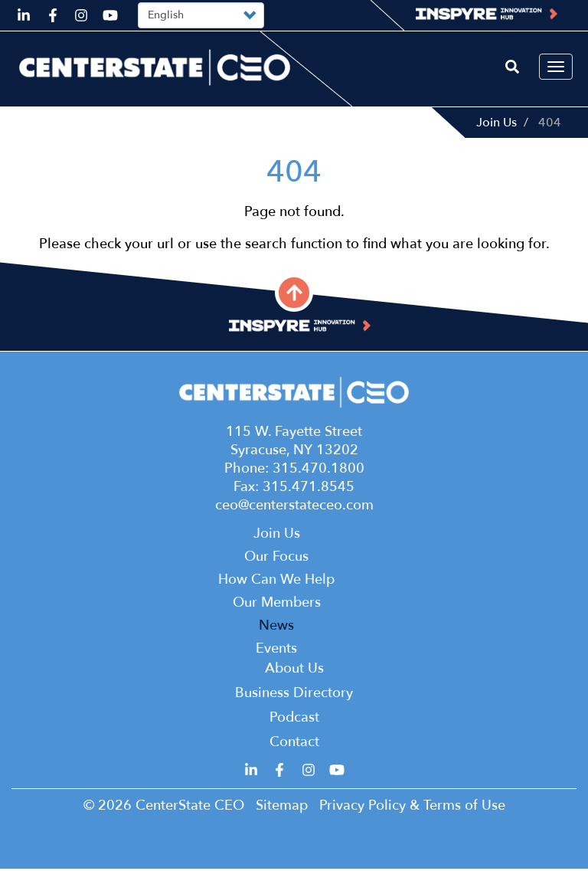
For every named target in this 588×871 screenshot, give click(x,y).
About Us (294, 671)
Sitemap (282, 808)
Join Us (497, 123)
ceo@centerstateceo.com (294, 508)
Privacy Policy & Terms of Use (412, 808)
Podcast (294, 720)
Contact (294, 744)
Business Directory (294, 695)
